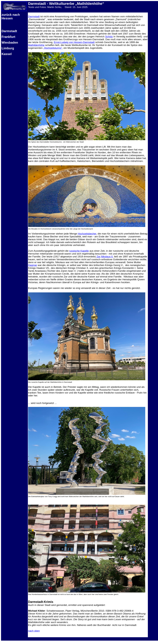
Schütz (109, 37)
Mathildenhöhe (36, 45)
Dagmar (33, 265)
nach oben (34, 631)
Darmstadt (34, 16)
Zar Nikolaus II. (105, 257)
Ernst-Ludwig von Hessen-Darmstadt (74, 42)
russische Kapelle (79, 251)
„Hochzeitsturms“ (53, 48)
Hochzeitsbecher (87, 234)
